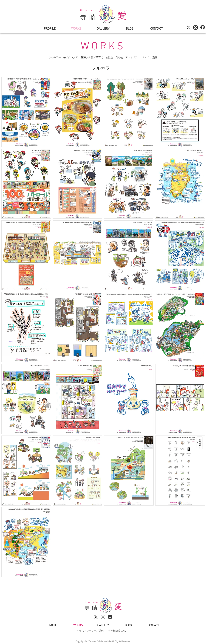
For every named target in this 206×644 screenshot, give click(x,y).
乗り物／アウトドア (127, 57)
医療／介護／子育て (92, 57)
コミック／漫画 (149, 57)
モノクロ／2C (71, 57)
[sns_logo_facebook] (203, 27)
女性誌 (109, 57)
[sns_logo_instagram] (196, 27)
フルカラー (55, 57)
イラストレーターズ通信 (90, 631)
